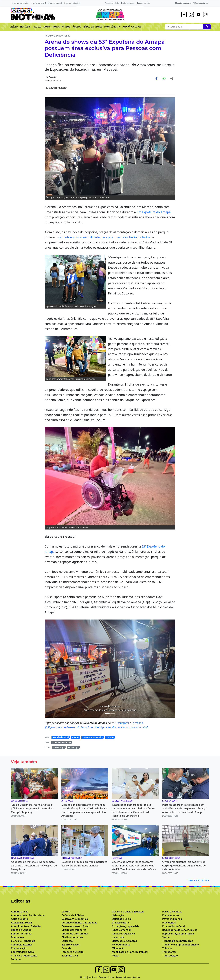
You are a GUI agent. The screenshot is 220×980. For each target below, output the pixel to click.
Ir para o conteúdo (21, 3)
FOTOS (56, 27)
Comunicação (19, 948)
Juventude (118, 937)
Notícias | (94, 977)
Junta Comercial (121, 930)
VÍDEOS (66, 27)
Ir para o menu (39, 3)
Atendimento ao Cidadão (26, 926)
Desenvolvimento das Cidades (79, 923)
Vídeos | (129, 977)
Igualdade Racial (122, 919)
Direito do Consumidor (75, 934)
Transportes (169, 952)
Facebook (137, 723)
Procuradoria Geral (173, 926)
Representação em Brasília (178, 934)
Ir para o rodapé (72, 3)
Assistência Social (61, 737)
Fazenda (66, 948)
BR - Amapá (73, 747)
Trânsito (167, 948)
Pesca (115, 956)
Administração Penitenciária (28, 915)
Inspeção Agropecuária (126, 926)
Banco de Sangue (21, 930)
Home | (84, 977)
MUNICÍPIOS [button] (111, 27)
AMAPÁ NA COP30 (132, 27)
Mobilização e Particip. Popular (130, 952)
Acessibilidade (112, 3)
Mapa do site (143, 3)
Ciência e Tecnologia (23, 941)
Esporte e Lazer (71, 945)
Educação (67, 941)
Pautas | (103, 977)
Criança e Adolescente (24, 956)
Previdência (169, 923)
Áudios (136, 977)
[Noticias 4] (107, 713)
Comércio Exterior (22, 945)
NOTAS (47, 27)
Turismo (110, 737)
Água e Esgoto (19, 919)
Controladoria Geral (23, 952)
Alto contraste (128, 3)
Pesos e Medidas (172, 912)
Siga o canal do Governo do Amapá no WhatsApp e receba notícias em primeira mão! (96, 727)
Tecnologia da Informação (178, 941)
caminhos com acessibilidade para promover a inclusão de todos (104, 237)
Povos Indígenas (172, 919)
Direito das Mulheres (74, 930)
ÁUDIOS (77, 27)
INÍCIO (14, 27)
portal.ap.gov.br (183, 3)
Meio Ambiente (121, 945)
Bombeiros (17, 937)
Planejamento (170, 915)
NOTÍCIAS (25, 27)
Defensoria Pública (73, 915)
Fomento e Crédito (72, 952)
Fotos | (120, 977)
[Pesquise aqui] (207, 27)
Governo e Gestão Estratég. (128, 912)
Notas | (112, 977)
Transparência (201, 3)
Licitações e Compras (124, 941)
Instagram (123, 723)
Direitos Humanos (72, 937)
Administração (20, 912)
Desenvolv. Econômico (93, 737)
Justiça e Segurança (123, 934)
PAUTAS (37, 27)
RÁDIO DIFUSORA (93, 27)
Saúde (166, 937)
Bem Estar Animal (22, 934)
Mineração (118, 948)
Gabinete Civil (70, 956)
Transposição (170, 956)
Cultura (76, 737)
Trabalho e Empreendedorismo (181, 945)
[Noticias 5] (113, 713)
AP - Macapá (59, 747)
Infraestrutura (120, 923)
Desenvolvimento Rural (75, 926)
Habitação (118, 915)
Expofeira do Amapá (62, 742)
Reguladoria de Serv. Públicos (180, 930)
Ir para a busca (55, 3)
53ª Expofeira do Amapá (154, 212)
